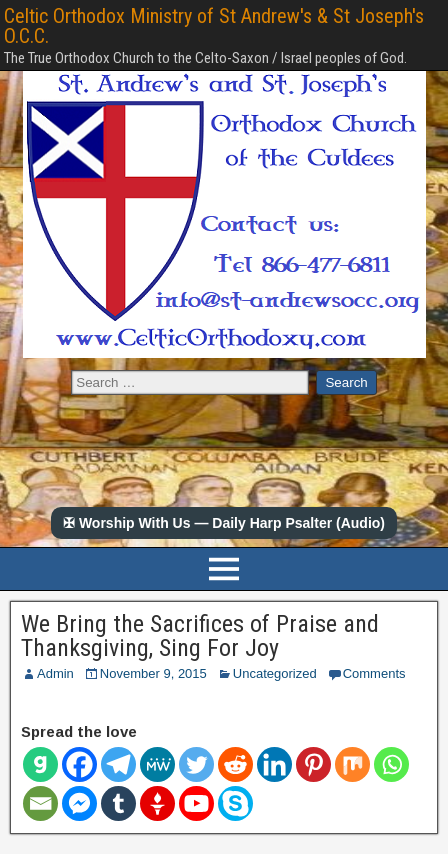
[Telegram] (118, 764)
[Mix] (352, 764)
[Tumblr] (118, 803)
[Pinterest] (313, 764)
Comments (374, 673)
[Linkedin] (274, 764)
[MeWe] (157, 764)
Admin (55, 673)
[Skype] (235, 803)
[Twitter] (196, 764)
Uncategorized (275, 673)
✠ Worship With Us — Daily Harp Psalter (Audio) (224, 523)
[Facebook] (79, 764)
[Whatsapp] (391, 764)
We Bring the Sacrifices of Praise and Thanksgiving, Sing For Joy (200, 636)
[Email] (40, 803)
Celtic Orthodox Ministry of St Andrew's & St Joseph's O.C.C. (214, 26)
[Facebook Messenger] (79, 803)
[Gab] (40, 764)
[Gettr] (157, 803)
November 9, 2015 (153, 673)
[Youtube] (196, 803)
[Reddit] (235, 764)
